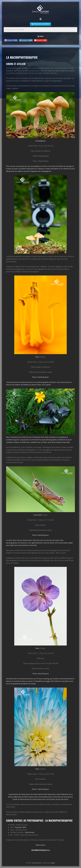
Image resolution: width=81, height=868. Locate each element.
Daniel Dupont (41, 10)
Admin (40, 37)
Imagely (53, 863)
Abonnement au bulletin (40, 24)
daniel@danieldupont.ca (41, 850)
